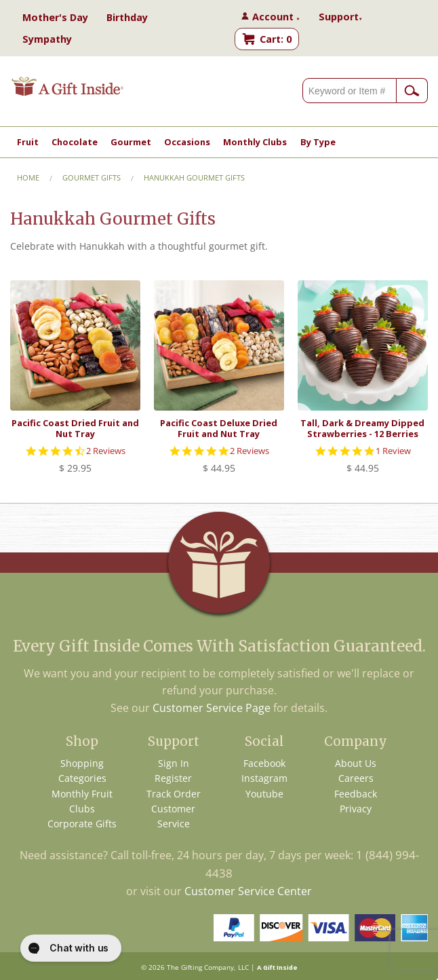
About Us (356, 763)
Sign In (174, 763)
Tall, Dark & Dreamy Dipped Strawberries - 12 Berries (362, 428)
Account (276, 17)
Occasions (187, 142)
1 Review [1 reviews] (393, 451)
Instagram (264, 778)
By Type (318, 142)
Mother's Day (55, 17)
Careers (356, 778)
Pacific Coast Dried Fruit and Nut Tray (75, 428)
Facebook (264, 763)
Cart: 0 (276, 39)
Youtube (264, 794)
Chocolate (75, 142)
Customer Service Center (248, 891)
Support (341, 17)
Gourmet (131, 142)
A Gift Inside (277, 967)
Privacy (356, 809)
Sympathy (47, 39)
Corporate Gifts (82, 824)
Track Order (174, 794)
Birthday (127, 17)
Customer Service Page (212, 708)
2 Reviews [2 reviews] (106, 451)
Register (173, 778)
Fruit (28, 142)
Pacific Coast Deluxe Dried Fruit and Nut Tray (219, 428)
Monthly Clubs (255, 142)
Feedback (356, 794)
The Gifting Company (200, 967)
